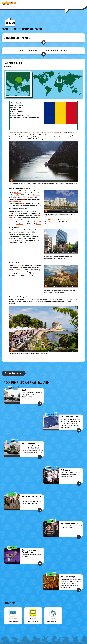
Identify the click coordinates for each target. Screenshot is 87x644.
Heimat (18, 270)
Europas (28, 133)
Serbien (49, 133)
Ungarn (44, 133)
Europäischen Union (15, 201)
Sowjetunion (37, 195)
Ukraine (39, 133)
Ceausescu (52, 222)
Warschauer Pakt (27, 197)
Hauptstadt (22, 203)
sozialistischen (72, 220)
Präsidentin (17, 193)
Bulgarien (54, 133)
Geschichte (15, 29)
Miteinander (28, 29)
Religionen (40, 29)
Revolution (20, 224)
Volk (17, 195)
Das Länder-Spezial (17, 38)
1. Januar (54, 300)
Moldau (62, 133)
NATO (23, 199)
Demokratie (28, 191)
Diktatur (38, 224)
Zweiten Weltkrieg (48, 220)
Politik (5, 29)
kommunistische (39, 222)
